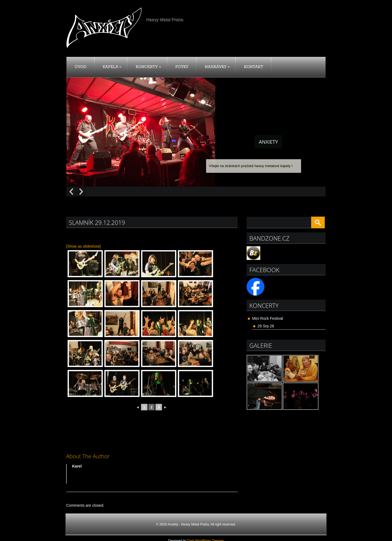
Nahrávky (217, 67)
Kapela (112, 67)
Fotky (182, 67)
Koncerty (148, 67)
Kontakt (253, 67)
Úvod (81, 67)
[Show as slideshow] (83, 246)
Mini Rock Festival (268, 318)
